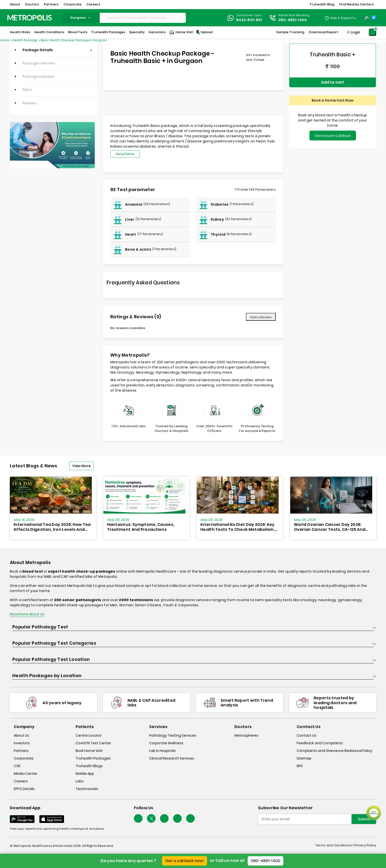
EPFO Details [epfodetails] (24, 789)
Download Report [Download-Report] (324, 32)
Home (5, 40)
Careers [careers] (21, 781)
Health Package (25, 40)
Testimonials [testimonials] (87, 789)
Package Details (38, 50)
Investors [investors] (22, 743)
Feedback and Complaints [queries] (320, 743)
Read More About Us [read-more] (27, 614)
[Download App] (22, 819)
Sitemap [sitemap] (304, 758)
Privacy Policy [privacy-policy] (365, 845)
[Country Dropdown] (341, 18)
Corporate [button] (72, 4)
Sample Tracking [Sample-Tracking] (290, 32)
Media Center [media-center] (26, 774)
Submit (364, 819)
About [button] (15, 4)
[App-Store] (374, 18)
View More (81, 466)
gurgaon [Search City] (81, 18)
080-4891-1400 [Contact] (293, 20)
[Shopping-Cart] (372, 32)
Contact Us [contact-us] (306, 735)
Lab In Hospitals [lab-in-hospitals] (162, 751)
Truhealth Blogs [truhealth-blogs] (89, 766)
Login (355, 32)
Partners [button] (51, 4)
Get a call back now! (185, 861)
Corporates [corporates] (24, 758)
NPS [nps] (300, 766)
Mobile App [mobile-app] (85, 774)
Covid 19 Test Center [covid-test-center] (93, 743)
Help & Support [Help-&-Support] (342, 18)
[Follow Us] (138, 818)
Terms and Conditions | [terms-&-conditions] (335, 845)
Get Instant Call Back (333, 134)
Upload (204, 32)
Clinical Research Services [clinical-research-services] (172, 758)
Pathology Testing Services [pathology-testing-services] (173, 735)
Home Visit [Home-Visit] (181, 32)
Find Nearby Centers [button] (356, 4)
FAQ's (27, 90)
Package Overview (39, 63)
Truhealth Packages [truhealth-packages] (93, 758)
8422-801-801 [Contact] (249, 20)
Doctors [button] (32, 4)
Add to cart (333, 81)
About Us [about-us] (21, 735)
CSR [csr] (17, 766)
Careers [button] (93, 4)
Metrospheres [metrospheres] (246, 735)
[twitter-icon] (151, 818)
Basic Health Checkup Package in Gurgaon (74, 40)
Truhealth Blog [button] (322, 4)
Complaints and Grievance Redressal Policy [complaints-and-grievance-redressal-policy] (334, 751)
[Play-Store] (367, 18)
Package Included (38, 76)
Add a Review (261, 317)
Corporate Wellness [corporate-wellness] (166, 743)
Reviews (30, 103)
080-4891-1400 (266, 861)
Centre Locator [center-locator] (89, 735)
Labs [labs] (80, 781)
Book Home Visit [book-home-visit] (89, 751)
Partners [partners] (21, 751)
